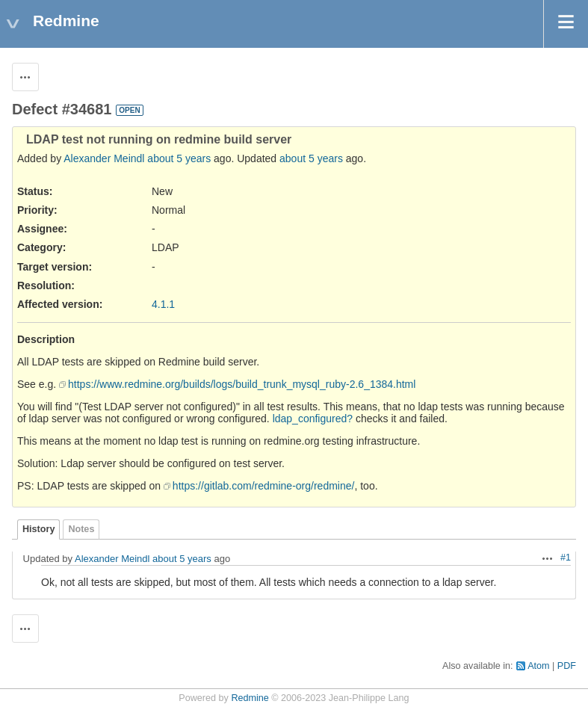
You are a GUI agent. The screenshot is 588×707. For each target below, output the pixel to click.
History (38, 529)
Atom (538, 666)
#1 (566, 558)
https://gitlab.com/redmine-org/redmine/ (264, 486)
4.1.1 (163, 304)
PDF (567, 666)
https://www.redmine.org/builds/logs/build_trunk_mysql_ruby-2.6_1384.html (242, 384)
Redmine (250, 698)
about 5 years (179, 158)
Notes (81, 529)
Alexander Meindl (104, 158)
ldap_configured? (313, 419)
